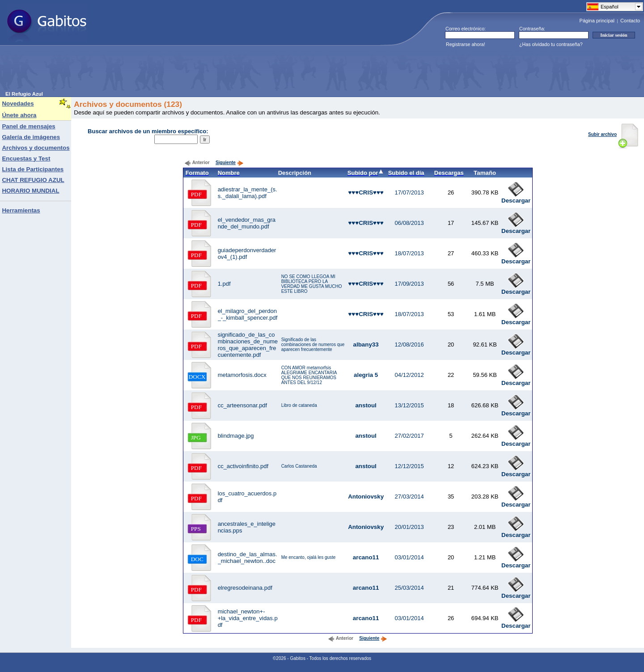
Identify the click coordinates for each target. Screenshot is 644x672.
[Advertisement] (168, 71)
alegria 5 (366, 375)
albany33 (366, 344)
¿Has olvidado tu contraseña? (551, 44)
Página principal (597, 21)
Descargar (516, 198)
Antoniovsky (366, 497)
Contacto (630, 21)
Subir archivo (613, 134)
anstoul (366, 405)
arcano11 (366, 557)
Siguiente (230, 163)
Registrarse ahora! (466, 44)
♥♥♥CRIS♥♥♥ (366, 192)
